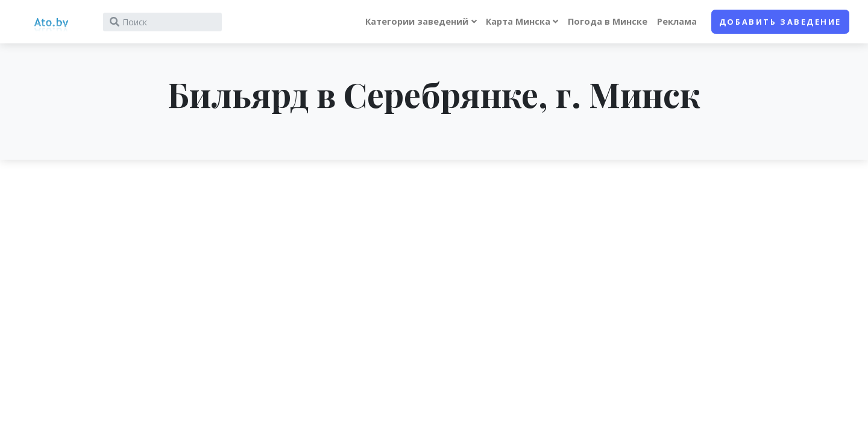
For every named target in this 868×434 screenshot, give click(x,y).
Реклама (677, 21)
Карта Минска (518, 21)
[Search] (162, 22)
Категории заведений (417, 21)
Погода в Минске (608, 21)
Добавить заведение (780, 22)
